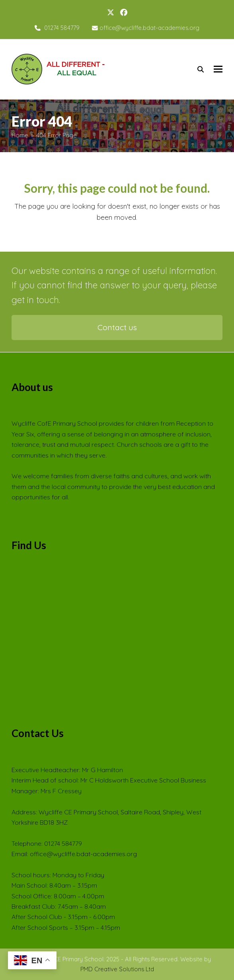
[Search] (201, 69)
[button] (218, 69)
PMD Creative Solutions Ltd (117, 969)
